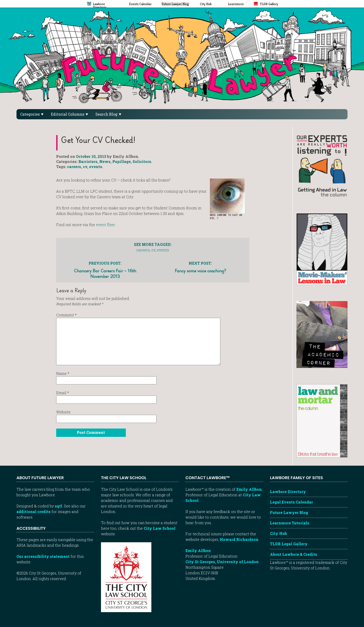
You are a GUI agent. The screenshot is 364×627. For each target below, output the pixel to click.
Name (63, 373)
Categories (32, 114)
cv (85, 167)
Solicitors (142, 161)
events (96, 167)
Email (63, 393)
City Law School (160, 528)
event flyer (105, 225)
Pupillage (122, 161)
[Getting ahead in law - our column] (322, 165)
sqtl (58, 506)
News (105, 161)
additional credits (34, 512)
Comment (66, 315)
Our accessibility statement (43, 556)
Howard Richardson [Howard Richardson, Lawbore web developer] (239, 539)
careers (74, 167)
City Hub (278, 533)
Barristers (88, 161)
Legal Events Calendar (291, 502)
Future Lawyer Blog (289, 512)
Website (63, 412)
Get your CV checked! (98, 140)
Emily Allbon (249, 489)
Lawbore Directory (288, 492)
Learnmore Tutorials (290, 523)
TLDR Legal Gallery (289, 544)
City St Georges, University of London (222, 562)
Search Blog (108, 114)
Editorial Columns (69, 114)
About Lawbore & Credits (294, 554)
